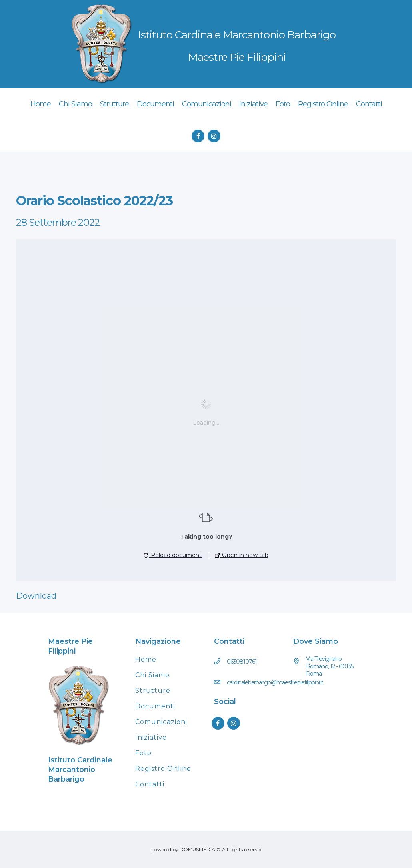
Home (146, 659)
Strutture (153, 691)
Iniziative (151, 737)
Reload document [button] (173, 555)
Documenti (155, 706)
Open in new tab (242, 555)
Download (36, 596)
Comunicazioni (161, 722)
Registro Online (163, 769)
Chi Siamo (152, 675)
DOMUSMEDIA (197, 849)
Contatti (150, 784)
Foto (143, 753)
